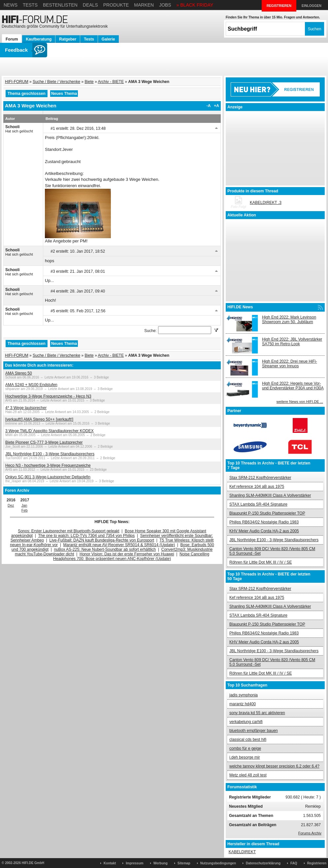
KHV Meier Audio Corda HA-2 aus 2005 (264, 531)
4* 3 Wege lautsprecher (26, 408)
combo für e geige (245, 748)
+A (216, 106)
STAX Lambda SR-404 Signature (258, 504)
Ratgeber (68, 39)
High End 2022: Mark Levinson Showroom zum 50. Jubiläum (289, 320)
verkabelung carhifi (246, 722)
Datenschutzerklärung (263, 863)
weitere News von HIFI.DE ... (300, 402)
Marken (144, 5)
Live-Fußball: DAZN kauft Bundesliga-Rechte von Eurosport (102, 540)
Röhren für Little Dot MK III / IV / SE (261, 562)
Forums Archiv (310, 833)
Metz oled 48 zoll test (248, 775)
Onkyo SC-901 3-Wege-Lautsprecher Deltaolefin (48, 477)
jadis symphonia (244, 695)
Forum (12, 39)
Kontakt (110, 863)
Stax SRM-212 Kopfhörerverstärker (260, 478)
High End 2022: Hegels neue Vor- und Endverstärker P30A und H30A (293, 386)
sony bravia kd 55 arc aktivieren (257, 713)
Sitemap (184, 863)
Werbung (161, 863)
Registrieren (317, 863)
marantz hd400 (243, 704)
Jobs (165, 5)
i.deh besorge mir (245, 757)
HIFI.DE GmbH (33, 863)
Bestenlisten (60, 5)
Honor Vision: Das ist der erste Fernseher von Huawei (127, 554)
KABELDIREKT (242, 852)
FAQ (294, 863)
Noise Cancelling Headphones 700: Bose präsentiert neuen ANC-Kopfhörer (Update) (131, 556)
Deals (90, 5)
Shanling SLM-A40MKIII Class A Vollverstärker (270, 495)
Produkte (116, 5)
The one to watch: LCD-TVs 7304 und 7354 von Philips (86, 536)
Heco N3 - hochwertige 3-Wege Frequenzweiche (48, 465)
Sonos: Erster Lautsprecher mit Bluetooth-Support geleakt (69, 531)
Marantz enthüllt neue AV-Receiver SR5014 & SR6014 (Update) (119, 545)
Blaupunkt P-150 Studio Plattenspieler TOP (267, 513)
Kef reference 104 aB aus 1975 (257, 487)
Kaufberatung (39, 39)
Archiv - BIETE (111, 82)
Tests (30, 5)
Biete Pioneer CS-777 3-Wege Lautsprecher (44, 442)
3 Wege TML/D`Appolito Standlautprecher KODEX (49, 431)
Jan (24, 505)
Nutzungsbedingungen (218, 863)
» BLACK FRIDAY (195, 5)
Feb (25, 510)
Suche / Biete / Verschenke (56, 82)
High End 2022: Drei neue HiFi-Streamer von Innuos (290, 364)
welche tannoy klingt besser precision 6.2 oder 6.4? (274, 766)
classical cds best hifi (248, 740)
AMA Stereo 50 (19, 373)
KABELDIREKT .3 (266, 203)
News (11, 5)
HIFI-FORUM (17, 82)
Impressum (134, 863)
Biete (89, 82)
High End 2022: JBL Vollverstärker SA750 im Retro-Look (292, 342)
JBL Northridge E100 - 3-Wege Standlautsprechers (50, 454)
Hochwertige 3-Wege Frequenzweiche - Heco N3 (48, 396)
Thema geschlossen (27, 94)
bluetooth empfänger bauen (254, 731)
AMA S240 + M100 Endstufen (31, 385)
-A (209, 106)
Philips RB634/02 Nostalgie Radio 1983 (264, 522)
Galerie (108, 39)
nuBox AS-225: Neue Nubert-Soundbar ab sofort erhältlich (105, 549)
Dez (11, 505)
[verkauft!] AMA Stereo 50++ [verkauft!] (39, 419)
